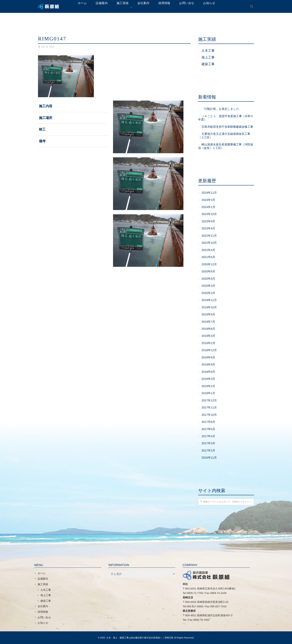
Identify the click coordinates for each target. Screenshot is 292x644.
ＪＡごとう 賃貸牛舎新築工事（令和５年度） (226, 118)
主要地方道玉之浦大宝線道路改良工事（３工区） (224, 136)
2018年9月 (208, 358)
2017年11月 (209, 408)
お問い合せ (44, 617)
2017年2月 (208, 451)
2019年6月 (208, 329)
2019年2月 (208, 343)
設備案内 (43, 579)
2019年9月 (208, 315)
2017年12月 (209, 401)
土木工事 (208, 51)
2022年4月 (208, 250)
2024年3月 (208, 200)
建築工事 (208, 64)
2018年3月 (208, 379)
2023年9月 (208, 221)
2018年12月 (209, 350)
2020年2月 (208, 293)
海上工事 (208, 57)
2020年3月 (208, 286)
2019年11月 (209, 300)
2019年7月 (208, 322)
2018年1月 (208, 393)
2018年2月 (208, 386)
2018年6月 (208, 372)
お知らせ (43, 623)
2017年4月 (208, 436)
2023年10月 (209, 214)
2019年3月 (208, 336)
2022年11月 (209, 236)
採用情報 (43, 612)
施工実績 (43, 584)
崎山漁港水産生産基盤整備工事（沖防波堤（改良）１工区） (226, 146)
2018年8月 (208, 365)
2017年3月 (208, 443)
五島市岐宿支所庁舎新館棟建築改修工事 (227, 127)
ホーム (42, 573)
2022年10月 (209, 243)
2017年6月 (208, 422)
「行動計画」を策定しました (220, 109)
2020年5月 (208, 279)
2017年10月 (209, 415)
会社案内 (43, 606)
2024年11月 (209, 193)
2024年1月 (208, 207)
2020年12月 (209, 264)
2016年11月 (209, 458)
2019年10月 (209, 307)
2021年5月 (208, 257)
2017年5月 (208, 429)
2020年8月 (208, 272)
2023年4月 (208, 229)
